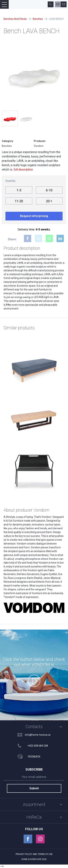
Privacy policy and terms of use (34, 854)
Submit (34, 788)
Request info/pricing (34, 216)
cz (64, 4)
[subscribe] (34, 778)
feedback (34, 757)
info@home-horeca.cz (38, 735)
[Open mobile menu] (4, 4)
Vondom (39, 146)
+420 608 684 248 (38, 746)
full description (23, 169)
